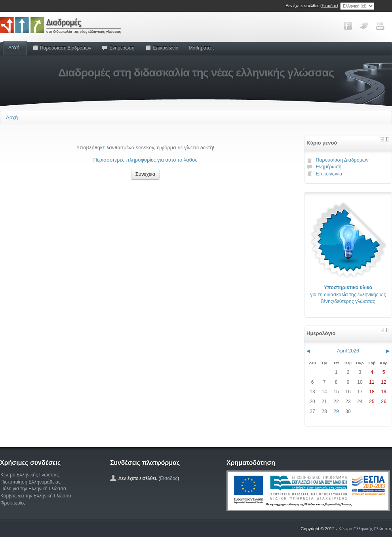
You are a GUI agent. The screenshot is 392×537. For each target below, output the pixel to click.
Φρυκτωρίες (13, 503)
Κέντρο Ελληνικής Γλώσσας (29, 475)
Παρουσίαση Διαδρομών (62, 48)
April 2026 (348, 351)
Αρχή (14, 48)
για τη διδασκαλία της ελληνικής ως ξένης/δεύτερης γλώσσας (348, 294)
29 (336, 411)
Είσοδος (329, 6)
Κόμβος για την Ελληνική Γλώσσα (36, 496)
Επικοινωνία (162, 48)
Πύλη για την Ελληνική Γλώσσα (33, 489)
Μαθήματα (202, 48)
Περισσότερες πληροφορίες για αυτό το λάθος (146, 160)
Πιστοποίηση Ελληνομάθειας (30, 482)
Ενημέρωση (118, 48)
